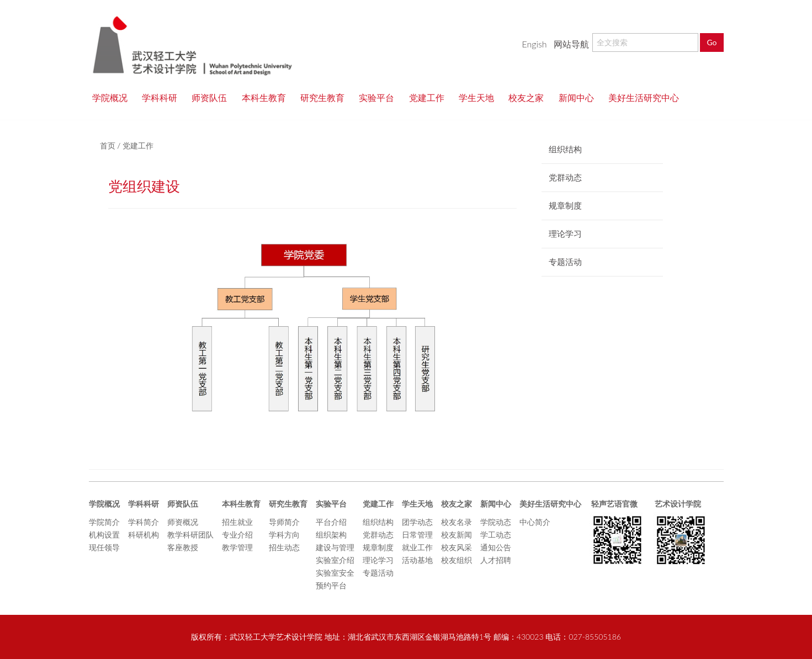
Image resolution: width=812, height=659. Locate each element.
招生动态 (284, 547)
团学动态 (417, 522)
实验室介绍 (335, 560)
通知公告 (496, 547)
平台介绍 (331, 522)
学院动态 (496, 522)
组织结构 (378, 522)
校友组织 (457, 560)
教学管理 (237, 547)
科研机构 (144, 535)
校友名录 (457, 522)
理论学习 (378, 560)
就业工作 (417, 547)
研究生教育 (326, 97)
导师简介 (284, 522)
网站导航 (571, 44)
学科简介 (144, 522)
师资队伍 (213, 97)
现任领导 (104, 547)
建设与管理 (335, 547)
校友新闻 (457, 535)
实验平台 (380, 97)
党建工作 (431, 97)
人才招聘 (496, 560)
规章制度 (378, 547)
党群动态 (378, 535)
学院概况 (114, 97)
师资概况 (183, 522)
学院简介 (104, 522)
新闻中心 (580, 97)
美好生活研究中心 (644, 97)
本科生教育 (268, 97)
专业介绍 (237, 535)
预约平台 (331, 585)
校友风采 (457, 547)
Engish (534, 44)
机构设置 (104, 535)
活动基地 (417, 560)
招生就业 (237, 522)
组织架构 (331, 535)
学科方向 (284, 535)
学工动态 (496, 535)
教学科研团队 (190, 535)
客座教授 (183, 547)
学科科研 (163, 97)
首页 (108, 145)
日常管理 (417, 535)
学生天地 (480, 97)
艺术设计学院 (677, 504)
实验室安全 (335, 573)
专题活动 (378, 573)
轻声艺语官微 (614, 504)
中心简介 (535, 522)
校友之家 (530, 97)
